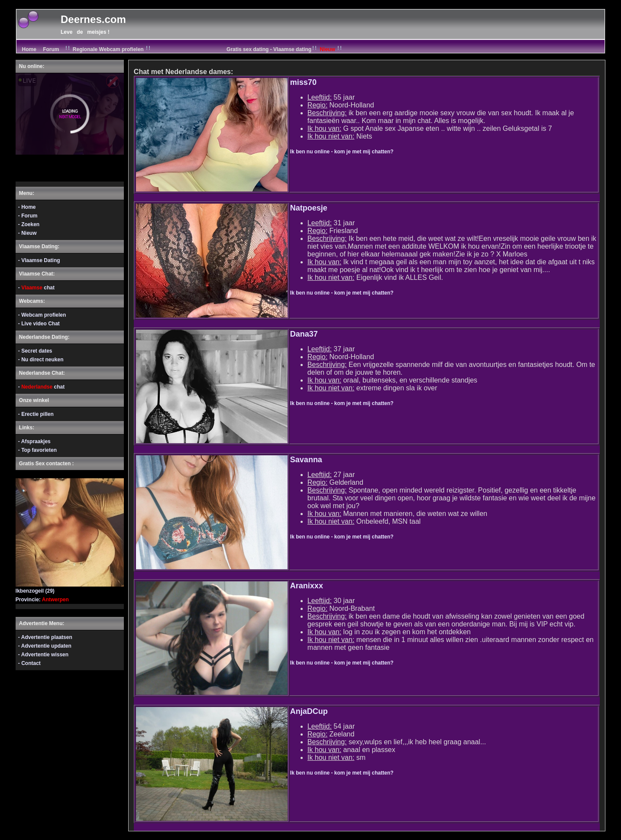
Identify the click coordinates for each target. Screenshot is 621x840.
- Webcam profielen (42, 315)
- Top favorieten (37, 450)
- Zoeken (29, 224)
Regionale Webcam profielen (108, 49)
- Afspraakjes (34, 441)
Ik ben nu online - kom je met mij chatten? (342, 152)
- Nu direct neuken (41, 360)
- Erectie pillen (36, 414)
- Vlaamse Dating (39, 260)
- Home (27, 207)
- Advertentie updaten (45, 646)
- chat (36, 288)
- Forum (28, 216)
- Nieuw (27, 233)
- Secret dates (35, 351)
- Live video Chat (39, 324)
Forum (51, 49)
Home (28, 49)
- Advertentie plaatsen (45, 637)
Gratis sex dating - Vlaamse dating (285, 49)
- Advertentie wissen (43, 655)
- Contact (29, 663)
